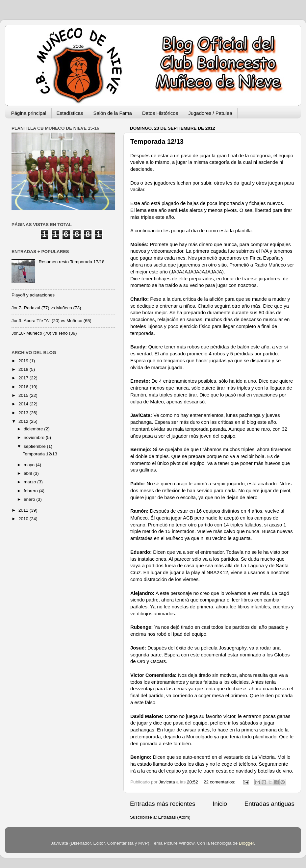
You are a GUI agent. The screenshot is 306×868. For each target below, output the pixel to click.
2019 (24, 361)
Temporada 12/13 (157, 141)
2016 (24, 387)
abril (28, 473)
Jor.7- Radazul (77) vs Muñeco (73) (46, 308)
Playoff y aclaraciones (33, 295)
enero (30, 499)
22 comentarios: (220, 782)
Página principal (29, 113)
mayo (30, 465)
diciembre (34, 429)
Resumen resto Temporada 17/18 (71, 262)
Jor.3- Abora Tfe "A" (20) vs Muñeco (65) (51, 321)
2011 (24, 510)
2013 (24, 413)
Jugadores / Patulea (210, 113)
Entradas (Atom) (174, 817)
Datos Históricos (160, 113)
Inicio (220, 804)
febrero (31, 491)
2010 (24, 519)
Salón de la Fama (113, 113)
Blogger (246, 843)
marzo (30, 482)
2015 (24, 395)
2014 (24, 404)
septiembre (35, 446)
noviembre (35, 437)
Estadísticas (70, 113)
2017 (24, 378)
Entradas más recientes (163, 804)
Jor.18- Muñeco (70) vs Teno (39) (44, 333)
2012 (24, 421)
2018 (24, 369)
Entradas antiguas (269, 804)
